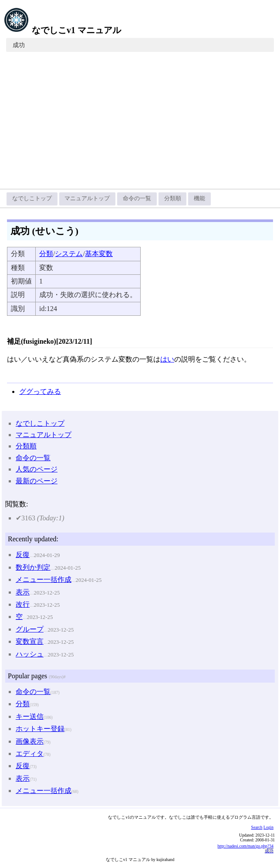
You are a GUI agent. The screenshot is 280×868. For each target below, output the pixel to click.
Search (257, 827)
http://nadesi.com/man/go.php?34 (246, 846)
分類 (46, 254)
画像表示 (30, 741)
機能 (199, 198)
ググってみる (40, 391)
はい (167, 359)
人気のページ (37, 469)
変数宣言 (30, 641)
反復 (23, 555)
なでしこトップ (32, 198)
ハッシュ (30, 654)
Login (268, 827)
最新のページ (37, 481)
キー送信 (30, 716)
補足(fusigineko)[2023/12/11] (50, 341)
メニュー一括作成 (44, 579)
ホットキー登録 (40, 729)
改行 (23, 604)
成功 (19, 45)
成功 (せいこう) (44, 231)
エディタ (30, 754)
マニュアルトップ (87, 198)
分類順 (173, 198)
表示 (23, 592)
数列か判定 (33, 567)
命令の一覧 (137, 198)
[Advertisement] (140, 123)
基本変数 (99, 254)
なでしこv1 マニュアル (62, 30)
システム (69, 254)
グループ (30, 629)
